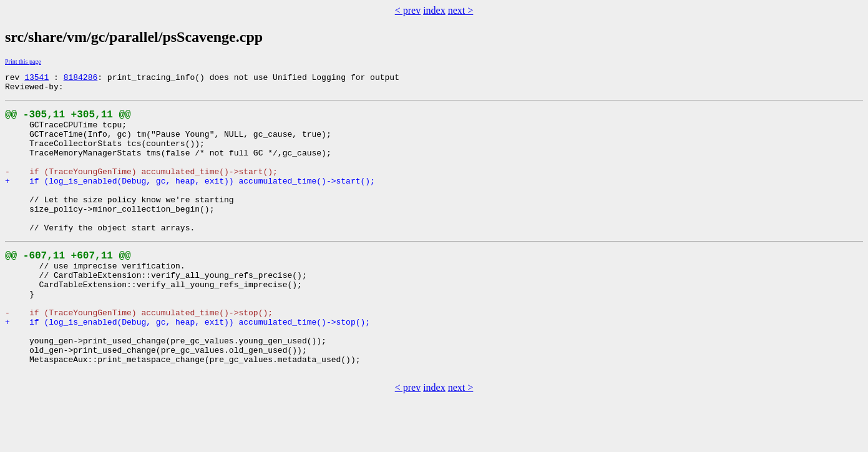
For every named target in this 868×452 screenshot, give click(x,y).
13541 (37, 79)
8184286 (81, 79)
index (434, 10)
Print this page (23, 61)
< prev (408, 10)
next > (461, 10)
